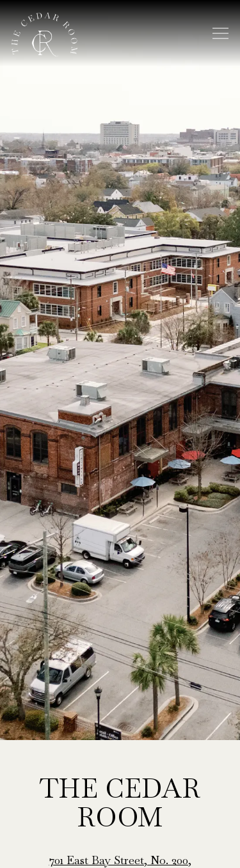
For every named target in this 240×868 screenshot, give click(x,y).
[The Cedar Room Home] (44, 33)
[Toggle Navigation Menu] (220, 34)
